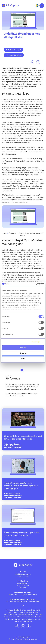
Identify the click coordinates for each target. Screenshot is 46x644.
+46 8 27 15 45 (23, 576)
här (8, 233)
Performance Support (14, 50)
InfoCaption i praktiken (14, 55)
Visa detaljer (36, 342)
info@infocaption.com (23, 574)
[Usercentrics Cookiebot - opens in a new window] (36, 284)
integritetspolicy (26, 637)
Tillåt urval (23, 353)
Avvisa (23, 359)
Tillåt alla (23, 347)
